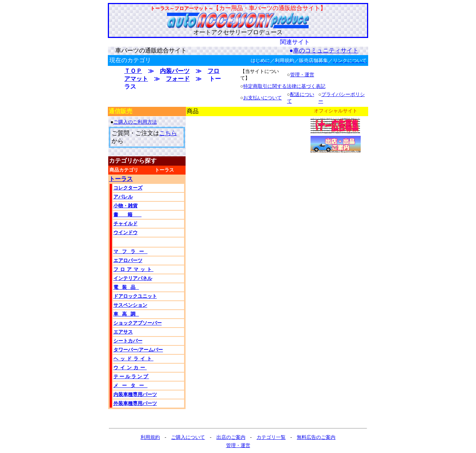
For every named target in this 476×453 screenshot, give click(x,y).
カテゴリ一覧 (271, 437)
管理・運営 (302, 75)
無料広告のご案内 (316, 437)
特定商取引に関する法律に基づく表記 (284, 86)
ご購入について (188, 437)
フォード (178, 79)
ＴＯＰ (133, 71)
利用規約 (150, 437)
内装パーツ (175, 71)
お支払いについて (263, 98)
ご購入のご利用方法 (135, 122)
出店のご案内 (231, 437)
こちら (168, 133)
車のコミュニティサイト (326, 50)
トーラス (121, 179)
